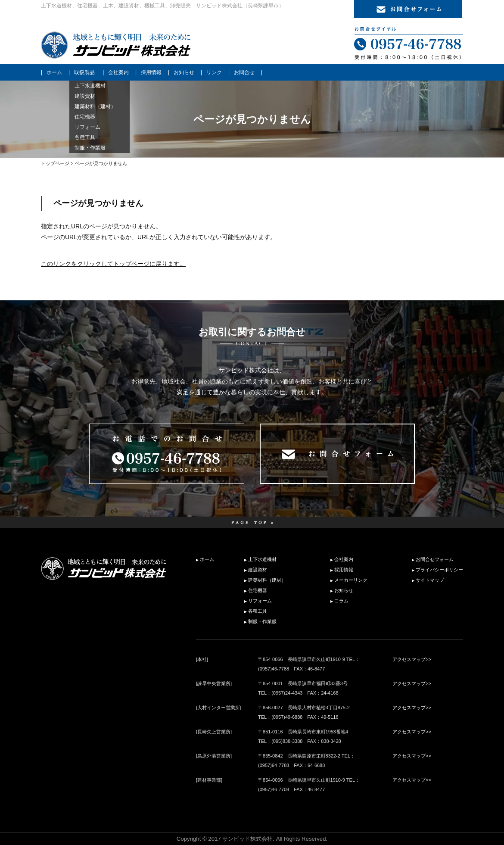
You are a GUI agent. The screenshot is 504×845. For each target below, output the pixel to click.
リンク (214, 72)
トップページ (55, 163)
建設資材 (258, 570)
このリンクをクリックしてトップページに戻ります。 (113, 264)
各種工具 (258, 611)
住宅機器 (258, 590)
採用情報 (151, 72)
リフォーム (260, 601)
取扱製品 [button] (84, 72)
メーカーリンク (351, 580)
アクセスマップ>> (412, 659)
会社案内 (118, 72)
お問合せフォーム (435, 559)
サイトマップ (430, 580)
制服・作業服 (262, 621)
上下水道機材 (262, 559)
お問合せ (244, 72)
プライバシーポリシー (439, 570)
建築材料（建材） (267, 580)
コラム (341, 601)
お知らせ (184, 72)
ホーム (54, 72)
